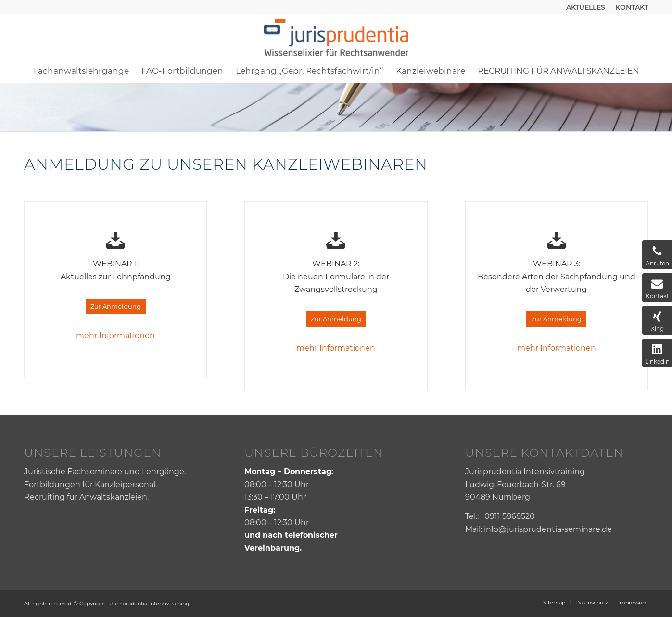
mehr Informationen (115, 335)
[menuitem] (586, 7)
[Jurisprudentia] (336, 36)
